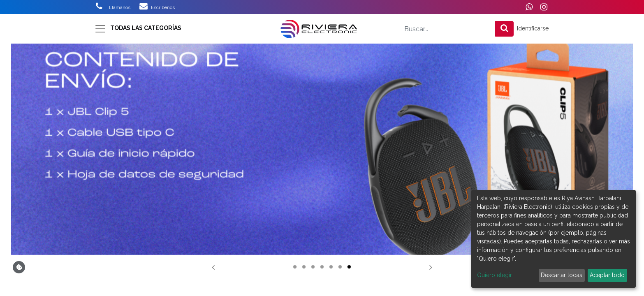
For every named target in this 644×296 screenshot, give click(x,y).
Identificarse (533, 28)
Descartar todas (562, 275)
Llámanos (124, 7)
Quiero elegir (495, 275)
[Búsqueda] (504, 29)
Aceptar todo (607, 275)
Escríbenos (163, 7)
